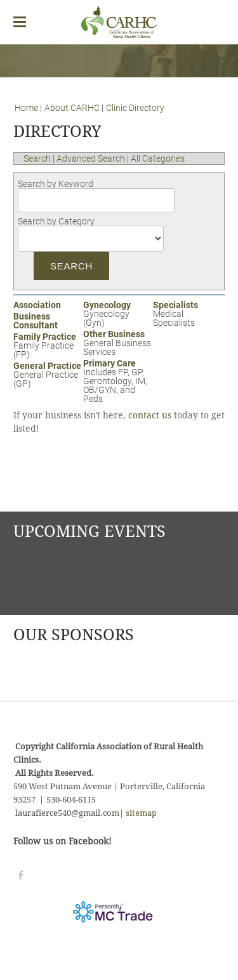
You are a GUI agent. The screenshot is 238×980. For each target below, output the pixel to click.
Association (37, 305)
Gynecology (107, 305)
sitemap (141, 813)
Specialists (175, 305)
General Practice (47, 366)
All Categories (158, 158)
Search (37, 158)
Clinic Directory (135, 108)
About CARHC (73, 108)
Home (26, 108)
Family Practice (45, 337)
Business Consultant (36, 321)
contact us (150, 416)
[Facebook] (21, 875)
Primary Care (109, 363)
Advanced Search (91, 158)
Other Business (114, 334)
